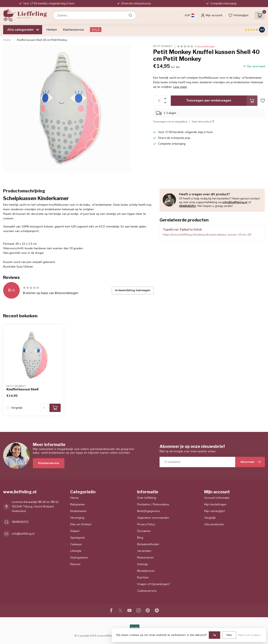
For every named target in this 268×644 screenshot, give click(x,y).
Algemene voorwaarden (153, 518)
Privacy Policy (146, 524)
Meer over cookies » (250, 635)
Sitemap (143, 564)
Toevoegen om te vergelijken (170, 122)
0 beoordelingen (205, 46)
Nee (229, 635)
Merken (52, 30)
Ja (215, 635)
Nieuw (74, 498)
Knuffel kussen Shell (22, 389)
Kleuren (75, 564)
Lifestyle (76, 551)
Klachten (143, 577)
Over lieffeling (147, 498)
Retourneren (145, 558)
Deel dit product (203, 122)
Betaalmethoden (148, 544)
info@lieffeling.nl (235, 202)
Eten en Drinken (81, 524)
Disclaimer (144, 531)
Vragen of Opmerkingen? (154, 584)
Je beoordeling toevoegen (133, 290)
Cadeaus (76, 544)
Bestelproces (146, 571)
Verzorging (77, 518)
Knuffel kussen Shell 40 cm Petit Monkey (42, 40)
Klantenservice (73, 30)
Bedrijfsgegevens (149, 511)
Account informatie (217, 498)
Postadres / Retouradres (153, 504)
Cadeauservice (147, 591)
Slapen (75, 531)
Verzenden (144, 551)
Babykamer (78, 504)
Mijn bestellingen (215, 504)
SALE (96, 30)
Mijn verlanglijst (215, 511)
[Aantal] (44, 408)
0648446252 (187, 206)
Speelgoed (77, 538)
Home (7, 40)
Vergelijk (17, 408)
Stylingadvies (79, 558)
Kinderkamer (78, 511)
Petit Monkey (163, 46)
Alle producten (214, 524)
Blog (140, 538)
